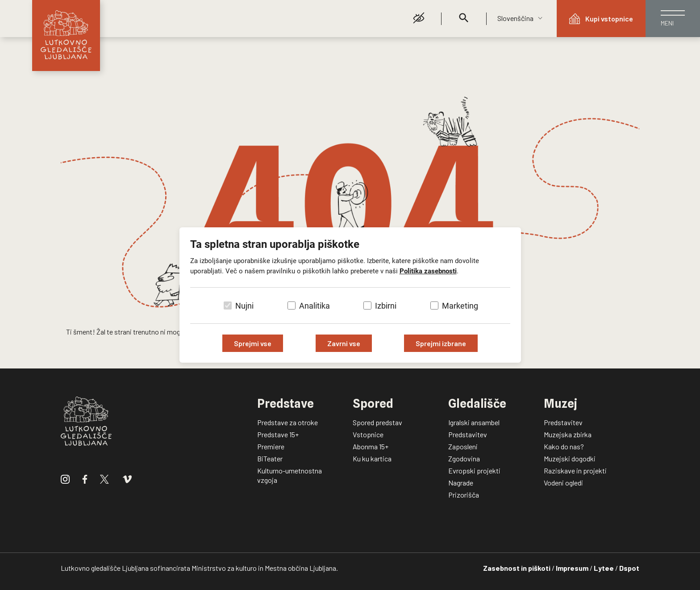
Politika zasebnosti (428, 271)
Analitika (315, 306)
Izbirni (386, 306)
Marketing (460, 306)
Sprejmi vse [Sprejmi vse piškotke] (253, 343)
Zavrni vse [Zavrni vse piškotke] (344, 343)
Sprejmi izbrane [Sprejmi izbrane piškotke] (441, 343)
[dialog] (350, 295)
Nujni (244, 306)
